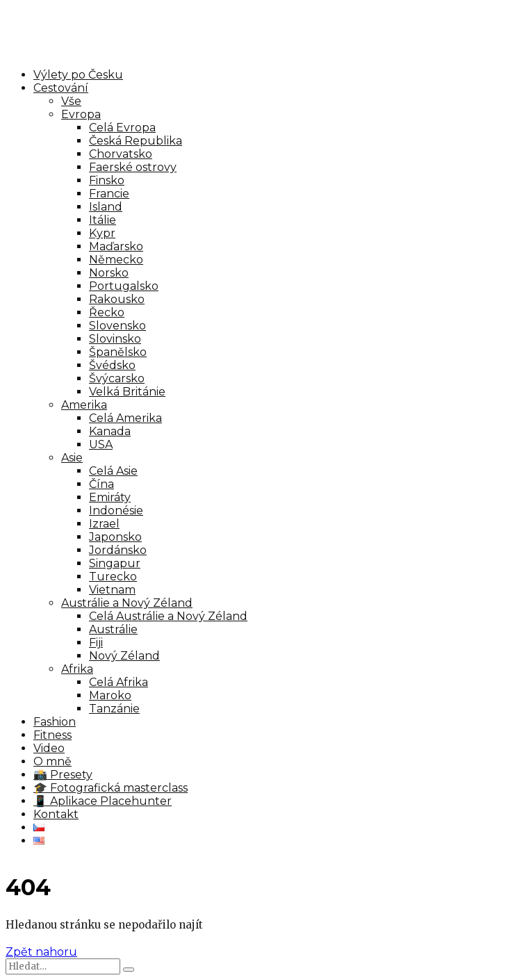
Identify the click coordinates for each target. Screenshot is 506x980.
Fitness (52, 735)
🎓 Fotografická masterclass (111, 788)
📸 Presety (63, 775)
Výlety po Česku (78, 75)
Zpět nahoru (41, 952)
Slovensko (117, 326)
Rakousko (117, 299)
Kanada (110, 431)
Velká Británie (127, 392)
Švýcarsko (117, 378)
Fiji (96, 643)
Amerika (84, 405)
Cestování (61, 88)
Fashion (55, 722)
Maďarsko (116, 246)
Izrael (104, 524)
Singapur (115, 563)
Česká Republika (136, 141)
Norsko (109, 273)
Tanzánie (114, 709)
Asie (72, 458)
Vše (71, 101)
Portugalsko (124, 286)
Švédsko (112, 365)
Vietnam (112, 590)
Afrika (77, 669)
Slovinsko (115, 339)
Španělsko (118, 352)
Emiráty (110, 497)
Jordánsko (118, 550)
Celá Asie (113, 471)
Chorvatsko (121, 154)
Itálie (103, 220)
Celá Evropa (122, 128)
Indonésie (116, 511)
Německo (116, 260)
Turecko (113, 577)
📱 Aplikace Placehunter (103, 801)
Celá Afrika (119, 682)
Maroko (110, 695)
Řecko (107, 312)
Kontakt (56, 814)
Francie (109, 194)
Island (106, 207)
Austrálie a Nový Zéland (127, 603)
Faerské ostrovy (133, 167)
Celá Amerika (125, 418)
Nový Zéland (124, 656)
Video (49, 748)
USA (101, 444)
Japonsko (115, 537)
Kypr (102, 233)
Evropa (81, 114)
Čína (101, 484)
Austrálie (113, 629)
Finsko (107, 180)
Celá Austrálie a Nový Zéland (168, 616)
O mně (52, 761)
